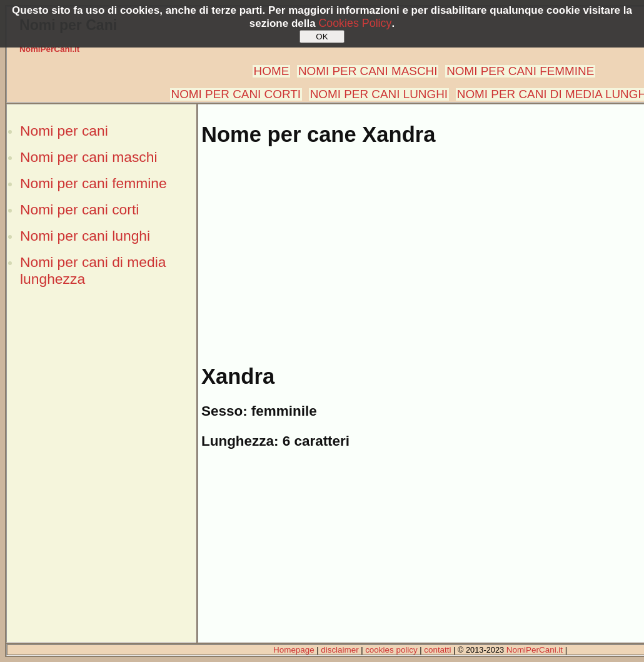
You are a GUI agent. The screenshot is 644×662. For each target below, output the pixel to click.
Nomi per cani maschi (88, 157)
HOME (272, 71)
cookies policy (391, 650)
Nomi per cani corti (79, 209)
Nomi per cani (64, 131)
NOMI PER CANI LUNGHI (379, 94)
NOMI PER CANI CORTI (236, 94)
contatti (437, 650)
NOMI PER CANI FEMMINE (520, 71)
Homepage (294, 650)
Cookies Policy (355, 23)
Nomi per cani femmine (93, 183)
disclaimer (340, 650)
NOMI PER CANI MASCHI (368, 71)
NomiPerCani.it (49, 49)
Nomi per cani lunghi (85, 236)
